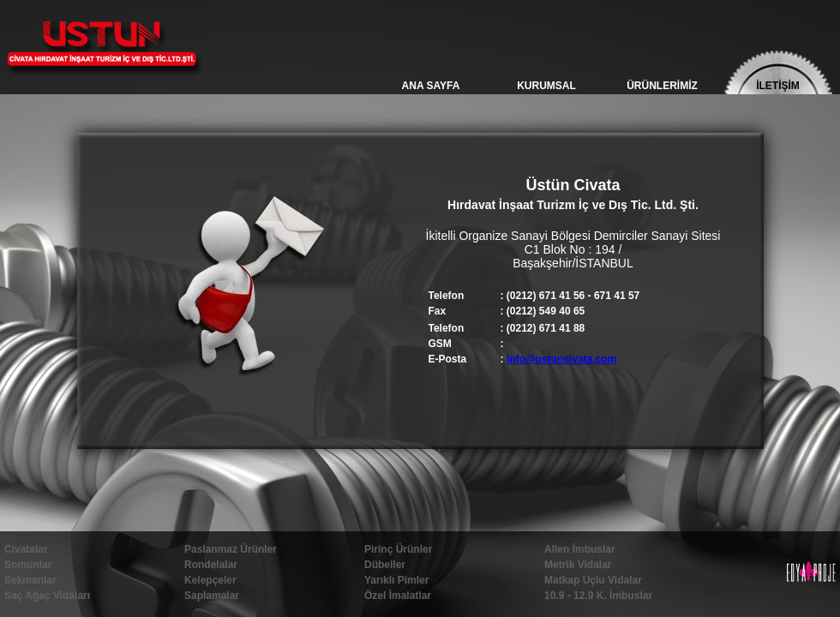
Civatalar (26, 549)
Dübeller (385, 565)
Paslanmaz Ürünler (231, 549)
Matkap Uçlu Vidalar (593, 580)
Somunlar (28, 565)
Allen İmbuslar (580, 549)
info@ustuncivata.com (561, 359)
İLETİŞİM (778, 86)
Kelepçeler (210, 580)
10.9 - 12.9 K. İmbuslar (598, 596)
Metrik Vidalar (578, 565)
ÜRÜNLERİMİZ (662, 86)
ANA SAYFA (431, 86)
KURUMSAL (546, 86)
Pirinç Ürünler (398, 549)
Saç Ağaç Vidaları (47, 596)
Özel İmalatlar (398, 596)
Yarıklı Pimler (396, 580)
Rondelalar (211, 565)
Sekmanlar (30, 580)
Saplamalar (212, 596)
